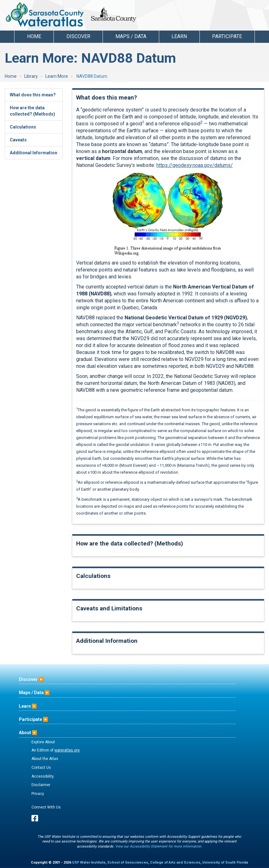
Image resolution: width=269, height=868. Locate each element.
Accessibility (43, 776)
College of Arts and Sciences (175, 862)
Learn (25, 706)
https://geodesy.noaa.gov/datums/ (195, 165)
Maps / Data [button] (131, 36)
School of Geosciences (128, 862)
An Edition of (56, 750)
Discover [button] (78, 36)
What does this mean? (33, 95)
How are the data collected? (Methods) (32, 111)
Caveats (18, 140)
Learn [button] (179, 36)
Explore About (43, 742)
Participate (31, 719)
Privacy (38, 794)
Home (34, 36)
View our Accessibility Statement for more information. (159, 846)
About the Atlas (45, 759)
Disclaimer (41, 785)
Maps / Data (31, 693)
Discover (28, 679)
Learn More (57, 76)
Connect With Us (46, 807)
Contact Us (41, 768)
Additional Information (34, 153)
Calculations (23, 127)
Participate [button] (227, 36)
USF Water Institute (89, 862)
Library (31, 76)
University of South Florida (225, 862)
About (25, 733)
